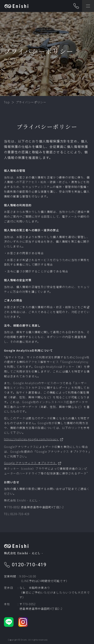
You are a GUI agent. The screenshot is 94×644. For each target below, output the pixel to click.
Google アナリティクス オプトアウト (31, 463)
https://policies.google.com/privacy (31, 439)
